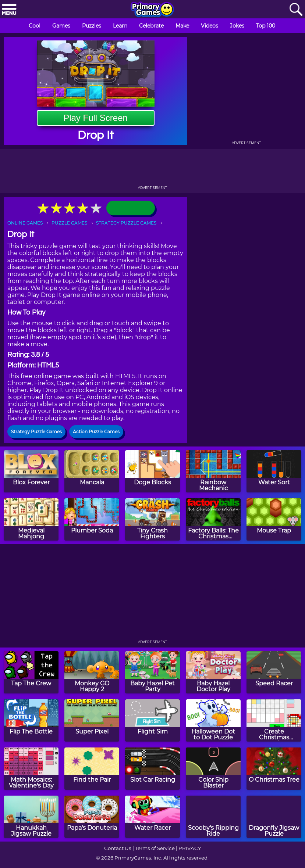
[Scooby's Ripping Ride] (213, 817)
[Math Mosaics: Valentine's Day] (31, 769)
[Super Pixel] (92, 720)
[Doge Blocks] (152, 471)
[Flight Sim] (152, 720)
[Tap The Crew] (31, 672)
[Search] (296, 10)
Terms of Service (155, 848)
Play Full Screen (95, 118)
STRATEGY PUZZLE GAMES (126, 223)
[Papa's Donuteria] (92, 817)
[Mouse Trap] (274, 519)
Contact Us (118, 848)
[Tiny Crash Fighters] (152, 519)
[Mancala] (92, 471)
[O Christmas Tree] (274, 769)
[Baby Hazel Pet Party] (152, 672)
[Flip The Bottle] (31, 720)
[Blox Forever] (31, 471)
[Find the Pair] (92, 769)
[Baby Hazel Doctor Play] (213, 672)
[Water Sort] (274, 471)
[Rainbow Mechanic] (213, 471)
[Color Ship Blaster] (213, 769)
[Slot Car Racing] (152, 769)
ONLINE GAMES (25, 223)
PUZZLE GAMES (69, 223)
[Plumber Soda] (92, 519)
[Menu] (9, 10)
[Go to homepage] (152, 10)
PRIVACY (190, 848)
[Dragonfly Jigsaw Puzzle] (274, 817)
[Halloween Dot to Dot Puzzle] (213, 720)
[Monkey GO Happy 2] (92, 672)
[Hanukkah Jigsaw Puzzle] (31, 817)
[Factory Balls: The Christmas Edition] (213, 519)
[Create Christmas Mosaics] (274, 720)
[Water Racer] (152, 817)
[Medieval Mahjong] (31, 519)
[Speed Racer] (274, 672)
